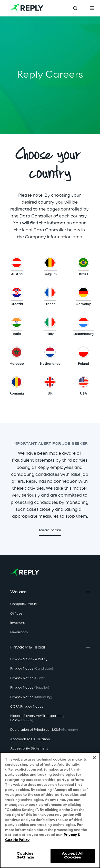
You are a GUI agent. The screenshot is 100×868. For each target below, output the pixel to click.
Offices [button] (16, 614)
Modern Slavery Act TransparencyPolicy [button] (37, 718)
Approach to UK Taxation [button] (30, 739)
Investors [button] (17, 623)
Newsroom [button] (19, 632)
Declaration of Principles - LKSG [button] (44, 730)
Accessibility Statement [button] (29, 749)
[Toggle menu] (92, 8)
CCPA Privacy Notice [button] (27, 707)
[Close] (94, 758)
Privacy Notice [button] (32, 669)
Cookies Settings (25, 856)
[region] (50, 810)
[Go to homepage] (27, 8)
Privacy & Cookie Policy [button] (29, 659)
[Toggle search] (75, 8)
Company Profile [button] (24, 604)
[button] (17, 268)
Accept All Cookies (73, 856)
